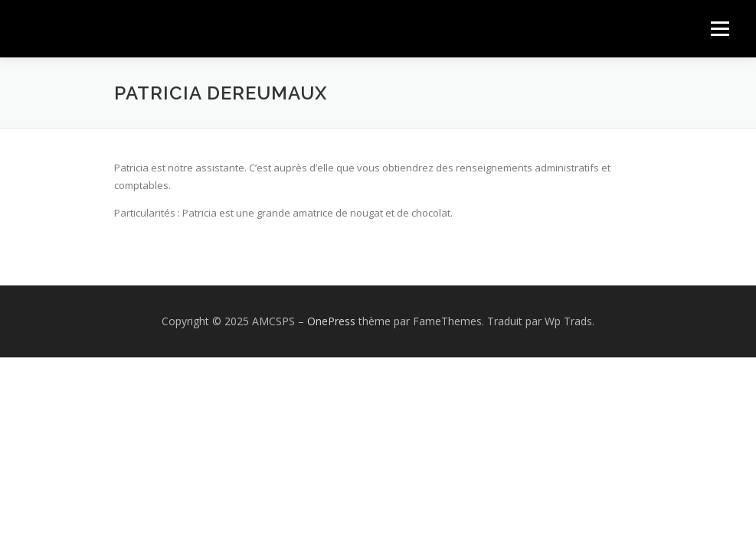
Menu (720, 28)
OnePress (331, 321)
